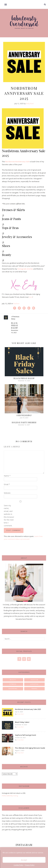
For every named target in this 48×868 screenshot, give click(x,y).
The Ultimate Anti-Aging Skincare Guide (30, 748)
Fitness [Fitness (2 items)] (13, 684)
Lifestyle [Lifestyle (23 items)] (34, 684)
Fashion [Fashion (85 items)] (34, 680)
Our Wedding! (24, 415)
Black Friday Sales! (24, 378)
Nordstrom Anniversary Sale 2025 (28, 709)
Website (7, 493)
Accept (24, 860)
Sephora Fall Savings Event (25, 735)
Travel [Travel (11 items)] (34, 689)
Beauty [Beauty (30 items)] (13, 680)
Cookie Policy (19, 865)
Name (7, 476)
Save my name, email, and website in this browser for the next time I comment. (9, 516)
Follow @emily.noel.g (10, 796)
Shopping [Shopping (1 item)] (13, 689)
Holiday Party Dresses (24, 422)
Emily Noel (30, 104)
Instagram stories (25, 269)
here (31, 297)
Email (7, 484)
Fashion (16, 304)
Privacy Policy (30, 865)
